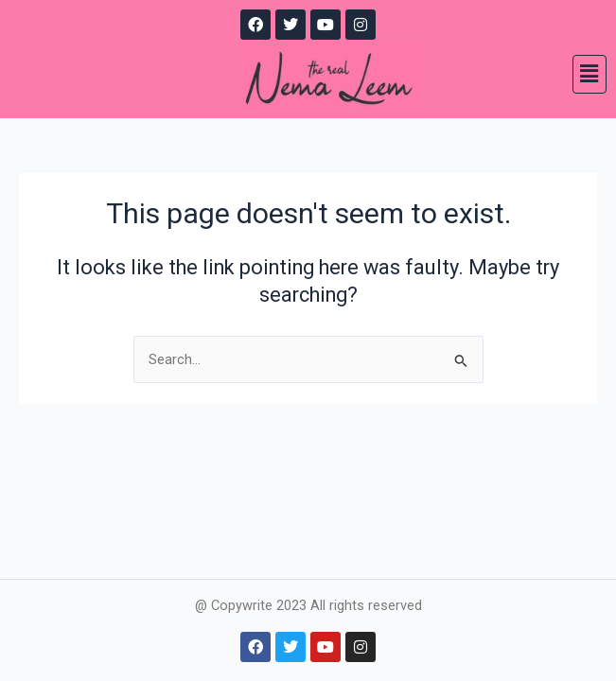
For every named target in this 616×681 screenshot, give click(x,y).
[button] (590, 74)
